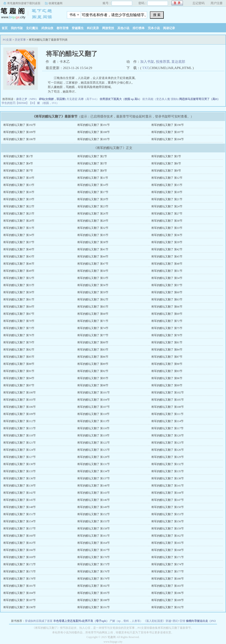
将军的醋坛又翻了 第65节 (93, 307)
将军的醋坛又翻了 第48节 (167, 264)
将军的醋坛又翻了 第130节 (19, 464)
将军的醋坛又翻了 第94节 (19, 378)
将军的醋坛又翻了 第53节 (93, 278)
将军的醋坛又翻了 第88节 (19, 364)
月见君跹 (72, 99)
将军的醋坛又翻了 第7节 (18, 171)
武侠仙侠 (47, 28)
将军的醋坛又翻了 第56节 (93, 285)
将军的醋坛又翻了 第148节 (19, 507)
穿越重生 (78, 28)
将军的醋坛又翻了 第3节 (166, 156)
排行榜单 (139, 28)
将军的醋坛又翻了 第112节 (19, 421)
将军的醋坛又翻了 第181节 (19, 586)
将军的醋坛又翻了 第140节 (94, 486)
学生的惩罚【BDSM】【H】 (19, 103)
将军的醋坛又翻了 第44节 (93, 257)
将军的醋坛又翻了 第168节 (168, 550)
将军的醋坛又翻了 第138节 (168, 478)
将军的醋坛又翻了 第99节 (167, 385)
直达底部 (178, 62)
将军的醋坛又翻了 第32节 (93, 228)
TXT (146, 68)
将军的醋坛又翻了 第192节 (19, 125)
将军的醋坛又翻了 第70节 (19, 321)
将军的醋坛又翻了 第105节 (168, 400)
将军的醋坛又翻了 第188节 (94, 132)
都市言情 (62, 28)
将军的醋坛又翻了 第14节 (93, 185)
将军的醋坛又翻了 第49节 (19, 271)
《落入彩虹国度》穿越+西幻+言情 (164, 621)
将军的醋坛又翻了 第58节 (19, 292)
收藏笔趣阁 (56, 3)
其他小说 (123, 28)
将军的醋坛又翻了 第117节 (168, 428)
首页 (5, 28)
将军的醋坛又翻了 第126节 (168, 450)
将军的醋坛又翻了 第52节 (19, 278)
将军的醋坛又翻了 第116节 (94, 428)
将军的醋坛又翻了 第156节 (168, 521)
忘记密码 (199, 3)
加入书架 (147, 62)
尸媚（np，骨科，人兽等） (126, 621)
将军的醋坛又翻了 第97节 (19, 385)
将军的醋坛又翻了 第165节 (168, 543)
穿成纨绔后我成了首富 (39, 621)
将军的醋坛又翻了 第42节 (167, 249)
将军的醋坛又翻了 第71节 (93, 321)
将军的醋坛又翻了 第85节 (19, 357)
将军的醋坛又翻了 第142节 (19, 493)
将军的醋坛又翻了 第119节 (94, 435)
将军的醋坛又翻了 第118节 (19, 435)
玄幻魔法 (32, 28)
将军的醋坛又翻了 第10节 (19, 178)
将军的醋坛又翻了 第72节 (167, 321)
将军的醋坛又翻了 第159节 (168, 529)
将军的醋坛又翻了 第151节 (19, 514)
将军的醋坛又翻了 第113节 (94, 421)
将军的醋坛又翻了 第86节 (93, 357)
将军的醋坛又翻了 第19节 (19, 199)
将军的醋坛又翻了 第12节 (167, 178)
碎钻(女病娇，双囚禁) (52, 99)
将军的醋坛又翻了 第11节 (93, 178)
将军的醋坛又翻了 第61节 (19, 299)
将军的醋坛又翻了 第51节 (167, 271)
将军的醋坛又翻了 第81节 (167, 342)
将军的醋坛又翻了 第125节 (94, 450)
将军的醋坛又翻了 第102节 (168, 393)
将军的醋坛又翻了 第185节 (94, 139)
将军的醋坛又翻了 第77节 (93, 335)
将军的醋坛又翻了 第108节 (168, 407)
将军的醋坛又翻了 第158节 (94, 529)
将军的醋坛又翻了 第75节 (167, 328)
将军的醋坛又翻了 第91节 (19, 371)
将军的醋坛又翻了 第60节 (167, 292)
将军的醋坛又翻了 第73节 (19, 328)
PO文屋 (29, 14)
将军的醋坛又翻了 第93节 (167, 371)
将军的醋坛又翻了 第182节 (94, 586)
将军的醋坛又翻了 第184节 (168, 139)
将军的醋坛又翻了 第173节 (94, 564)
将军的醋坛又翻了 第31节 (19, 228)
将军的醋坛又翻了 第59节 (93, 292)
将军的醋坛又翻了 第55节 (19, 285)
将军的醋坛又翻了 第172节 (19, 564)
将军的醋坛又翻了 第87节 (167, 357)
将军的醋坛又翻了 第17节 (93, 192)
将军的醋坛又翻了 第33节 (167, 228)
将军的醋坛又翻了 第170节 (94, 557)
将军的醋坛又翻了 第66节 (167, 307)
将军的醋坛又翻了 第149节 (94, 507)
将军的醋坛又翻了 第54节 (167, 278)
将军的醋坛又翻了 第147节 (168, 500)
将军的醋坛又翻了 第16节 (19, 192)
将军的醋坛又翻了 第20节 (93, 199)
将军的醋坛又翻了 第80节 (93, 342)
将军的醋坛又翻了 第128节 (94, 457)
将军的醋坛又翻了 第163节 (19, 543)
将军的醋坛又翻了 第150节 (168, 507)
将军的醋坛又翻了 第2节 (92, 156)
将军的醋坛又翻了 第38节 (93, 242)
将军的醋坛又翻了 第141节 (168, 486)
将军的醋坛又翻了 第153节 (168, 514)
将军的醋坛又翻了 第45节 (167, 257)
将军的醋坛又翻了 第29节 (93, 221)
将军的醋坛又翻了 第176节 (94, 571)
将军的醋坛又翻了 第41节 (93, 249)
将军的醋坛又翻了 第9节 (166, 171)
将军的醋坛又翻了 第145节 (19, 500)
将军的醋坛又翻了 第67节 (19, 314)
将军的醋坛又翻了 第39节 (167, 242)
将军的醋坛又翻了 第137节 (94, 478)
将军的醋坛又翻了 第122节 (94, 443)
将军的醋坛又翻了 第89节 (93, 364)
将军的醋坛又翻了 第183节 (168, 586)
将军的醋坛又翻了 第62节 (93, 299)
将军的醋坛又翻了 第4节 (18, 163)
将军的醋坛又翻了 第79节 (19, 342)
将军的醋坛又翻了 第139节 (19, 486)
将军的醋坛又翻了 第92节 (93, 371)
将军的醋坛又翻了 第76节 (19, 335)
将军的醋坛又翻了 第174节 (168, 564)
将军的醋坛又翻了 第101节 (94, 393)
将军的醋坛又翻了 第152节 (94, 514)
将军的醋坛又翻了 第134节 (94, 471)
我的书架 (17, 28)
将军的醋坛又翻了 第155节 (94, 521)
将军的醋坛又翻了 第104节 (94, 400)
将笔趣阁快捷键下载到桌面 (24, 3)
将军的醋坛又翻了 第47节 (93, 264)
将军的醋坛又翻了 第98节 (93, 385)
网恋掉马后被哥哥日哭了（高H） (200, 99)
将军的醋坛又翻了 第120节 (168, 435)
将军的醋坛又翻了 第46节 (19, 264)
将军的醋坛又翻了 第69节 (167, 314)
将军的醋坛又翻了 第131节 (94, 464)
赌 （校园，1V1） (48, 103)
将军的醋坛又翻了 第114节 (168, 421)
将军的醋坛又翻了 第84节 (167, 350)
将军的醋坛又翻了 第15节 (167, 185)
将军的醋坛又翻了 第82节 (19, 350)
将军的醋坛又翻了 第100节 (19, 393)
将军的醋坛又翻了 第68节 (93, 314)
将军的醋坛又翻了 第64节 (19, 307)
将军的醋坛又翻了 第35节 (93, 235)
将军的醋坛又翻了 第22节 (19, 206)
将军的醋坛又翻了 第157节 (19, 529)
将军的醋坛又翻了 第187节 (168, 132)
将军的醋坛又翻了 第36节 (167, 235)
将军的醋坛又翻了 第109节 (19, 414)
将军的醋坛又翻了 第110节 (94, 414)
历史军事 (20, 40)
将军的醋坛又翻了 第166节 (19, 550)
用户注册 (217, 3)
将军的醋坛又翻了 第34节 (19, 235)
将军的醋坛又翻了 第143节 (94, 493)
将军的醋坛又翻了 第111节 (167, 414)
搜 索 (157, 15)
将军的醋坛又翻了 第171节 (168, 557)
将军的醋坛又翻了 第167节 (94, 550)
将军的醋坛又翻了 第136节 (19, 478)
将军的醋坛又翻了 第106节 (19, 407)
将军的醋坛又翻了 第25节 (19, 214)
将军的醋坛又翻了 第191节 (94, 125)
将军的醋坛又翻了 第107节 (94, 407)
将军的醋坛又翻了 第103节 (19, 400)
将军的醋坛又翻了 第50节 (93, 271)
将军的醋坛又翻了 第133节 (19, 471)
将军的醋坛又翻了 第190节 (168, 125)
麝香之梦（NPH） (27, 99)
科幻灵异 (93, 28)
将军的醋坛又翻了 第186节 (19, 139)
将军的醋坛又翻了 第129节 (168, 457)
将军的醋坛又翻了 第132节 (168, 464)
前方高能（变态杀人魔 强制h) (160, 99)
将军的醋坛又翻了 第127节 (19, 457)
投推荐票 (163, 62)
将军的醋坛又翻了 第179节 (94, 579)
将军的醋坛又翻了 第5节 (92, 163)
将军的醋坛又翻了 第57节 (167, 285)
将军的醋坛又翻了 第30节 (167, 221)
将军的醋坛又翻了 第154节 (19, 521)
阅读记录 (169, 28)
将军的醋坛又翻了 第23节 (93, 206)
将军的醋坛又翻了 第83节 (93, 350)
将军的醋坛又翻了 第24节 (167, 206)
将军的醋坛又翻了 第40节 (19, 249)
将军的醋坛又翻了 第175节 (19, 571)
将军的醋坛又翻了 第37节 (19, 242)
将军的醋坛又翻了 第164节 (94, 543)
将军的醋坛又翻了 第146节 (94, 500)
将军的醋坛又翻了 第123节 (168, 443)
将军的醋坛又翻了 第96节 (167, 378)
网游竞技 (108, 28)
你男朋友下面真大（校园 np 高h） (121, 99)
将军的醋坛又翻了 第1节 (18, 156)
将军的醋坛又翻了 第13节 (19, 185)
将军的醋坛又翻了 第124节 (19, 450)
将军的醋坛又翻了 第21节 (167, 199)
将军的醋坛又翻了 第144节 (168, 493)
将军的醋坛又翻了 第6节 (166, 163)
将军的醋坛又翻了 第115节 (19, 428)
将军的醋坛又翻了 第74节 (93, 328)
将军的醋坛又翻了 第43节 (19, 257)
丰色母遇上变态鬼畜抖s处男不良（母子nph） (81, 621)
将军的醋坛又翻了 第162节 (168, 536)
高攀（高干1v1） (89, 99)
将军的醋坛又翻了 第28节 (19, 221)
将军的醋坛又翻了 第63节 (167, 299)
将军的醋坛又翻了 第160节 (19, 536)
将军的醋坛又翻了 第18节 (167, 192)
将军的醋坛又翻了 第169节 (19, 557)
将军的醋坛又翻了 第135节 (168, 471)
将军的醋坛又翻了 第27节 (167, 214)
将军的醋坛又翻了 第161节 (94, 536)
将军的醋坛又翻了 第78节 (167, 335)
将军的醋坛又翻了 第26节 (93, 214)
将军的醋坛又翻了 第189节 (19, 132)
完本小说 (154, 28)
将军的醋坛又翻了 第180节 (168, 579)
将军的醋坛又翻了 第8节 (92, 171)
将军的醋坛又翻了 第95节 (93, 378)
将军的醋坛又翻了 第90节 (167, 364)
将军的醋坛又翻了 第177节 (168, 571)
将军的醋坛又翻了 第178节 (19, 579)
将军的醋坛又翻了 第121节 (19, 443)
